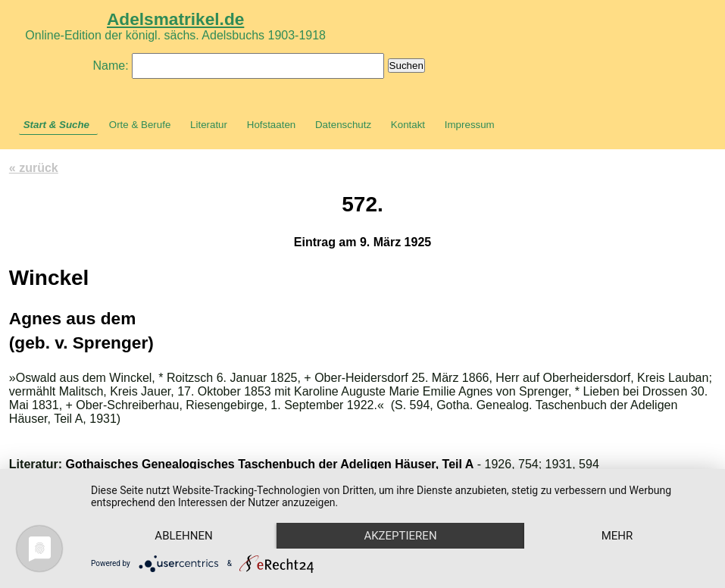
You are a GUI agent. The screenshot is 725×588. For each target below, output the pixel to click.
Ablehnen (183, 536)
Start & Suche (56, 125)
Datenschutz (343, 125)
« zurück (34, 168)
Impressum (470, 125)
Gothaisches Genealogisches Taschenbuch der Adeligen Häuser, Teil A (270, 464)
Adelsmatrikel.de (175, 19)
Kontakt (408, 125)
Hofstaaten (271, 125)
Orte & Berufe (140, 125)
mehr (617, 536)
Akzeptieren (400, 536)
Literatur (209, 125)
